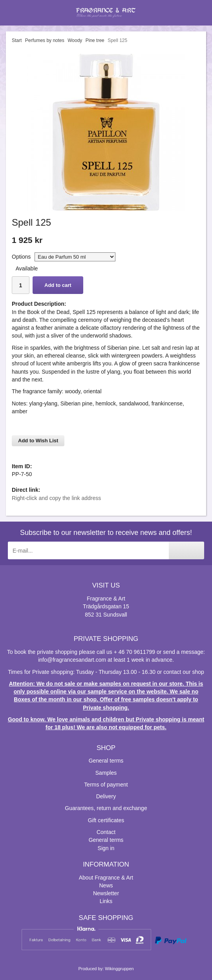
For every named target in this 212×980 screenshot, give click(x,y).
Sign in (106, 848)
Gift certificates (106, 820)
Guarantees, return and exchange (106, 808)
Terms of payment (106, 785)
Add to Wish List (38, 441)
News (106, 885)
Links (106, 901)
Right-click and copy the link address (56, 498)
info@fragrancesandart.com (72, 660)
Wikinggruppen (119, 969)
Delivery (106, 796)
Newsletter (106, 893)
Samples (106, 773)
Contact (106, 832)
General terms (106, 761)
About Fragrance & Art (106, 878)
